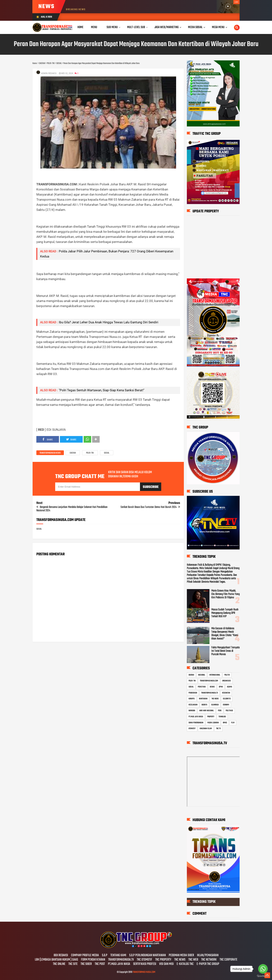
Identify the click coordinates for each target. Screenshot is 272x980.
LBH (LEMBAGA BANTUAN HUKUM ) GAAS (56, 960)
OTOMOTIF (192, 729)
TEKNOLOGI (222, 717)
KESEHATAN (226, 693)
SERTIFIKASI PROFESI (145, 964)
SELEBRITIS (227, 699)
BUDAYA (204, 705)
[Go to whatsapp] (263, 969)
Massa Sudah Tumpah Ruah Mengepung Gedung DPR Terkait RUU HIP (225, 613)
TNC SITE (73, 964)
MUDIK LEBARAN (213, 723)
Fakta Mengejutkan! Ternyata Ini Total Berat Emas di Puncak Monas (225, 651)
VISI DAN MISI (166, 964)
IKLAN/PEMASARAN (208, 955)
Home (80, 27)
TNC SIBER (86, 964)
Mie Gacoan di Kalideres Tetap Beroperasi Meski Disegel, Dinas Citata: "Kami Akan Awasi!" (225, 634)
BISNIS (212, 687)
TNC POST (100, 964)
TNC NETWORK (209, 960)
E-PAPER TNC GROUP (208, 964)
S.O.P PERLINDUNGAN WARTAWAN (147, 955)
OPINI (221, 687)
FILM (233, 723)
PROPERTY (211, 717)
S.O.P (105, 955)
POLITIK (227, 675)
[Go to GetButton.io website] (263, 976)
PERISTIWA (202, 687)
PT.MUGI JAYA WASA (196, 717)
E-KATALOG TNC (185, 964)
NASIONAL (202, 675)
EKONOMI (226, 705)
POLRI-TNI (90, 453)
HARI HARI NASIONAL (207, 711)
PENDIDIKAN (193, 693)
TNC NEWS (215, 699)
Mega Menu (218, 27)
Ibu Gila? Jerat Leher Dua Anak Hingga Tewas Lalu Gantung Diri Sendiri (108, 322)
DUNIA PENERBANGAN (196, 723)
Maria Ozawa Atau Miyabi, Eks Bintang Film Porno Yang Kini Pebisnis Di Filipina (225, 594)
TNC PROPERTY (163, 960)
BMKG (225, 723)
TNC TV (218, 729)
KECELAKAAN (193, 705)
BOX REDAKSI (61, 955)
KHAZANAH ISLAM (206, 729)
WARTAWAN (203, 699)
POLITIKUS (229, 711)
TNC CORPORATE (228, 960)
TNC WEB (193, 960)
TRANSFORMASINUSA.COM (209, 681)
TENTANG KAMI (118, 955)
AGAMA (230, 687)
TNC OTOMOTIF (144, 960)
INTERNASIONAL (215, 675)
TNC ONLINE (59, 964)
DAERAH (73, 453)
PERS (220, 711)
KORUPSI (192, 699)
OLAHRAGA (215, 705)
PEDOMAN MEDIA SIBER (181, 955)
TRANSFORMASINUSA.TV (210, 693)
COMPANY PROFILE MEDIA (85, 955)
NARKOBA (192, 711)
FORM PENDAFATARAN (93, 960)
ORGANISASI (227, 681)
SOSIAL (107, 453)
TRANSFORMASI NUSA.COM (144, 972)
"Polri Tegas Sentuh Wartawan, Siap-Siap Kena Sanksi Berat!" (102, 390)
